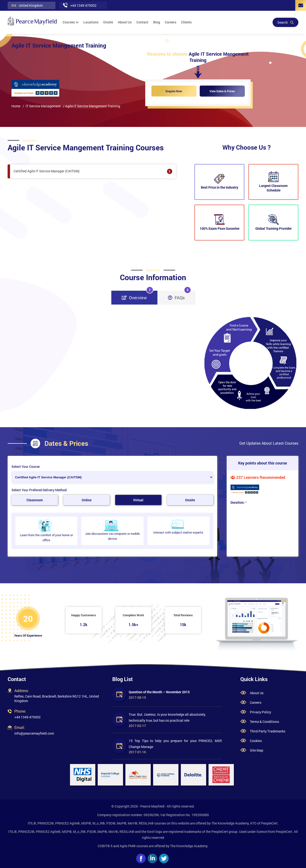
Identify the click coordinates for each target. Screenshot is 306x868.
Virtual (138, 500)
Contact (142, 22)
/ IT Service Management (42, 106)
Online (87, 500)
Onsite (108, 22)
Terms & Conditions (264, 722)
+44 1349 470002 (27, 717)
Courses (71, 22)
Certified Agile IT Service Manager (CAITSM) (93, 171)
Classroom (35, 500)
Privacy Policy (260, 712)
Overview (138, 296)
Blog (157, 22)
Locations (91, 22)
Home (16, 106)
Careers (171, 22)
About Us (125, 22)
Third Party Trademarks (268, 731)
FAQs (180, 296)
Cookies (256, 741)
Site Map (257, 750)
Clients (186, 22)
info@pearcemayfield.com (34, 733)
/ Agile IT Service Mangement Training (92, 106)
